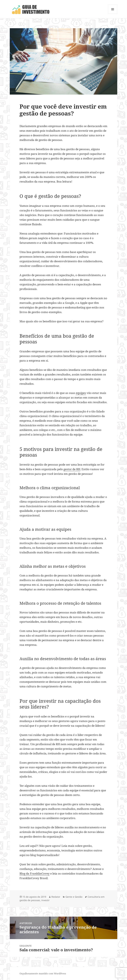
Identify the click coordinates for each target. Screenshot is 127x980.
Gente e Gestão (74, 897)
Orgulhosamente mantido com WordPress (43, 973)
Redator (56, 897)
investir (45, 900)
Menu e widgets (113, 14)
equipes (81, 393)
